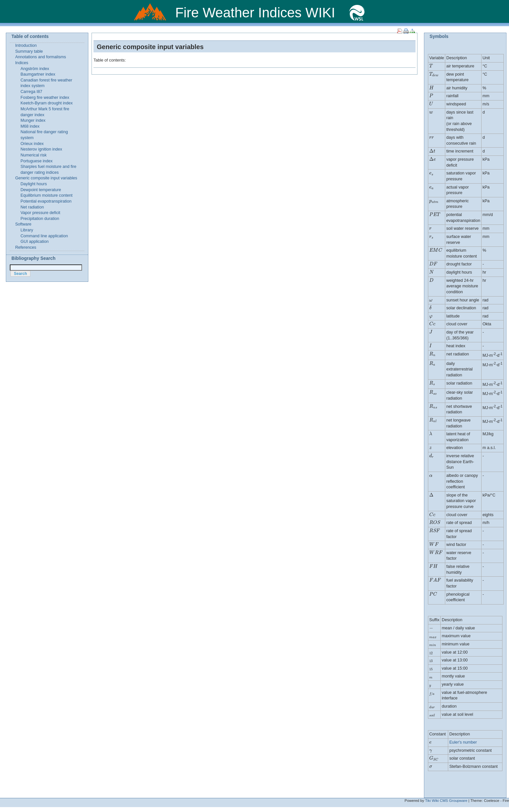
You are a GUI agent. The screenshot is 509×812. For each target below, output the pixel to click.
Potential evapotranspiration (46, 201)
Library (27, 230)
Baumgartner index (38, 74)
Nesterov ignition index (41, 149)
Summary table (29, 51)
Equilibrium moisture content (47, 195)
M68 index (30, 126)
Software (23, 224)
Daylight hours (34, 184)
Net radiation (32, 207)
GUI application (35, 242)
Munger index (33, 120)
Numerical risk (34, 155)
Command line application (44, 236)
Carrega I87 (32, 92)
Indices (22, 63)
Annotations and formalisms (40, 57)
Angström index (35, 69)
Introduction (26, 45)
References (25, 247)
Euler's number (463, 742)
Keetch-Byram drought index (47, 103)
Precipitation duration (40, 219)
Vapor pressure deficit (41, 213)
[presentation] (431, 66)
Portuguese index (37, 161)
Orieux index (32, 144)
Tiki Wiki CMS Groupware (446, 801)
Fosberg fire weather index (45, 98)
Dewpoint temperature (41, 190)
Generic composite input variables (150, 47)
